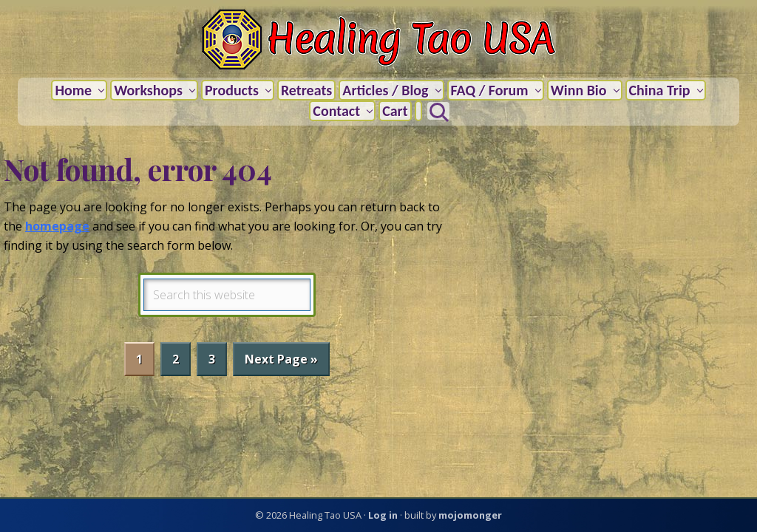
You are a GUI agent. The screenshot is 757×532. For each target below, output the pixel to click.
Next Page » (281, 362)
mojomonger (470, 515)
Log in (383, 515)
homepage (57, 226)
